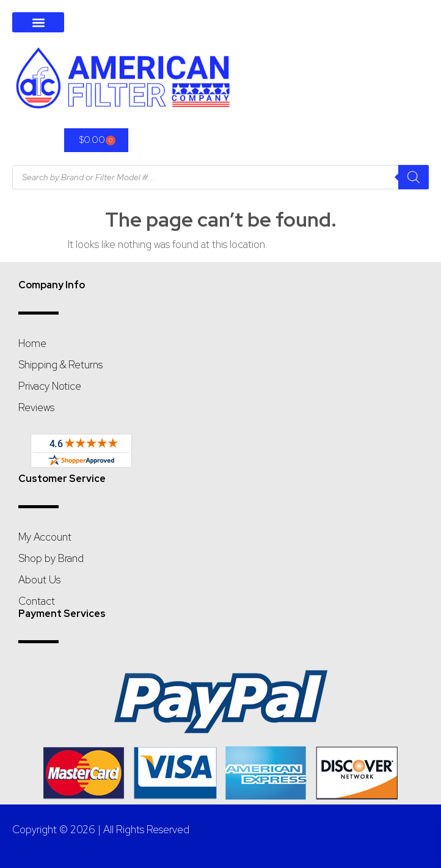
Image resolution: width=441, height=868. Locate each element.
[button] (38, 22)
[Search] (414, 177)
